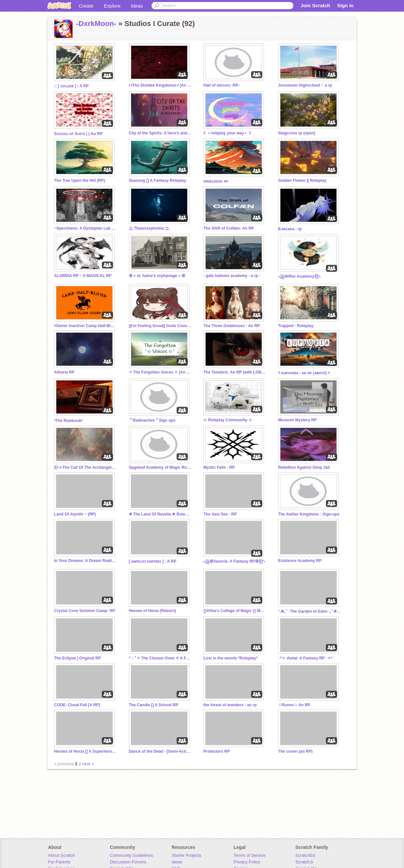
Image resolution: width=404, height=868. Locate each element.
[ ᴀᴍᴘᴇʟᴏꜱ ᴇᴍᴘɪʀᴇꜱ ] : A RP (153, 561)
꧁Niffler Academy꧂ (299, 276)
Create (86, 6)
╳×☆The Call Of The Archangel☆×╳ (85, 467)
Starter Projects (187, 855)
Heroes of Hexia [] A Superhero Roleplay (85, 751)
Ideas (137, 6)
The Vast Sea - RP (220, 514)
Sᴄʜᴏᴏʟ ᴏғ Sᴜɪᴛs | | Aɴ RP (78, 134)
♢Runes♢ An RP (294, 705)
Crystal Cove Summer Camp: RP (85, 611)
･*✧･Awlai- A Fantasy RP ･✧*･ (306, 658)
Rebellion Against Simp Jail (304, 467)
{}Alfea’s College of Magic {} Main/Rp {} (235, 611)
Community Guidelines (131, 855)
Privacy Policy (247, 862)
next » (88, 764)
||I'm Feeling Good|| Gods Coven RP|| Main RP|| (160, 326)
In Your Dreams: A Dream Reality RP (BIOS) (85, 561)
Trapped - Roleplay (296, 326)
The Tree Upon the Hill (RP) (79, 181)
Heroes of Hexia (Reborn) (153, 611)
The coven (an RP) (295, 751)
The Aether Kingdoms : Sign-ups (309, 514)
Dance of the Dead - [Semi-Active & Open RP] (160, 751)
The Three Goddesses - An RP (231, 326)
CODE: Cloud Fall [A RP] (77, 705)
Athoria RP (64, 372)
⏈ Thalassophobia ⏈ (149, 228)
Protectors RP (216, 751)
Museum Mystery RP (297, 420)
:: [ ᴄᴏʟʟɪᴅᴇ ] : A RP (71, 86)
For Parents (59, 862)
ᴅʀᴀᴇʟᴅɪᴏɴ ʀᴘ (216, 181)
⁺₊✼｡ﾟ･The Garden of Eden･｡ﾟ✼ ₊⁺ (309, 611)
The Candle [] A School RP (154, 705)
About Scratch (62, 855)
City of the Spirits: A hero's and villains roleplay (160, 133)
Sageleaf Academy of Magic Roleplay (160, 467)
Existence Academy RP (300, 561)
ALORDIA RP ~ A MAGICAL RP (83, 276)
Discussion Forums (128, 862)
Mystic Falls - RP (219, 467)
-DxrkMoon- (96, 24)
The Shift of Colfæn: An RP (229, 228)
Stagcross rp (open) (297, 133)
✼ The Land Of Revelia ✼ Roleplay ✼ (160, 514)
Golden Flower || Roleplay (302, 181)
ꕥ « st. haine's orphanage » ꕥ (157, 276)
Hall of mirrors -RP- (221, 85)
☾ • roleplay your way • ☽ (227, 133)
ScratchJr (304, 862)
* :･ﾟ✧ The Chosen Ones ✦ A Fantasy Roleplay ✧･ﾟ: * (160, 658)
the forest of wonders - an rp (230, 705)
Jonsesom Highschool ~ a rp (305, 85)
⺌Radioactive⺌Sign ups (152, 420)
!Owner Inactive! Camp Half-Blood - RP (85, 326)
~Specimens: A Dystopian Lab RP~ (85, 228)
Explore (112, 6)
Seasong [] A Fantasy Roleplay (158, 181)
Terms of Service (250, 855)
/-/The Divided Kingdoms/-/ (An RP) (160, 85)
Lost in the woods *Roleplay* (230, 658)
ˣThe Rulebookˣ (68, 421)
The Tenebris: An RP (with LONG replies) (235, 372)
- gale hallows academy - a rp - (232, 276)
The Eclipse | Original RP (77, 658)
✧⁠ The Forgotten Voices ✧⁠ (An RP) (160, 372)
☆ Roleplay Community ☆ (228, 420)
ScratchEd (305, 855)
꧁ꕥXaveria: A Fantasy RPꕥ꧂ (234, 561)
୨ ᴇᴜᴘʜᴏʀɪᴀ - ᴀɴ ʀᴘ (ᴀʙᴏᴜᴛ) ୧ (304, 373)
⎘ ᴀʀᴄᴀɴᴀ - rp (290, 229)
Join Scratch (315, 5)
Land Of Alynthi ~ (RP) (75, 514)
